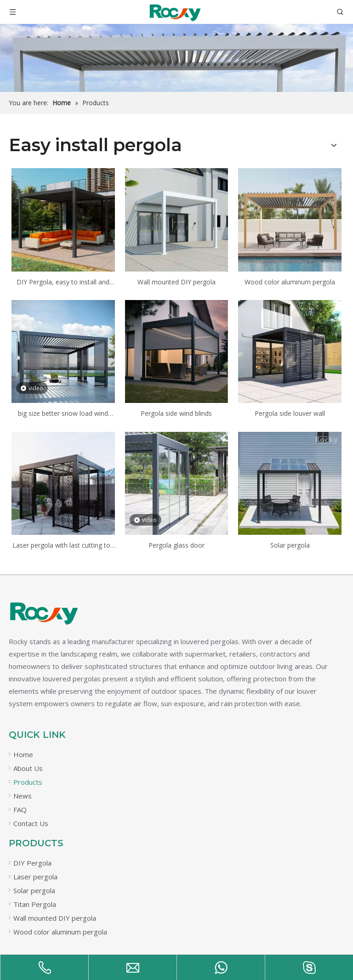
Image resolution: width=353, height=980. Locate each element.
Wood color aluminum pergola (290, 282)
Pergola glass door (176, 545)
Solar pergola (290, 545)
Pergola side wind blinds (176, 413)
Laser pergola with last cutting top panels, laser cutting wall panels (63, 546)
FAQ (20, 810)
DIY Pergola (32, 863)
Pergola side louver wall (290, 413)
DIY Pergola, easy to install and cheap (63, 283)
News (23, 796)
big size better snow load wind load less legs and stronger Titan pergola (63, 414)
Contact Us (31, 823)
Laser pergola (35, 877)
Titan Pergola (35, 904)
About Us (28, 768)
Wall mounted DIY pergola (176, 282)
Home (23, 754)
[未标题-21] (43, 613)
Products (28, 782)
